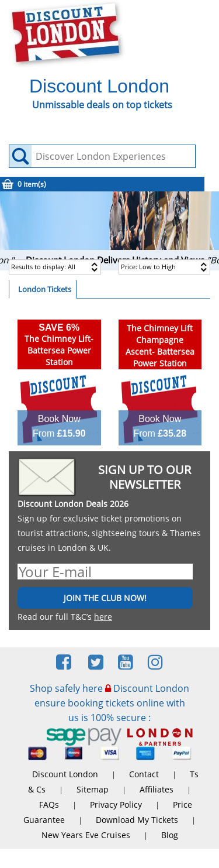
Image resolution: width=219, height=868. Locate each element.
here (103, 617)
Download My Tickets (137, 820)
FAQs (49, 804)
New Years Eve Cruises (86, 835)
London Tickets (45, 289)
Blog (170, 835)
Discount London (65, 774)
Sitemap (93, 789)
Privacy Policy (116, 804)
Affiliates (157, 789)
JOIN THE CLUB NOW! (105, 598)
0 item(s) (32, 184)
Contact (144, 774)
